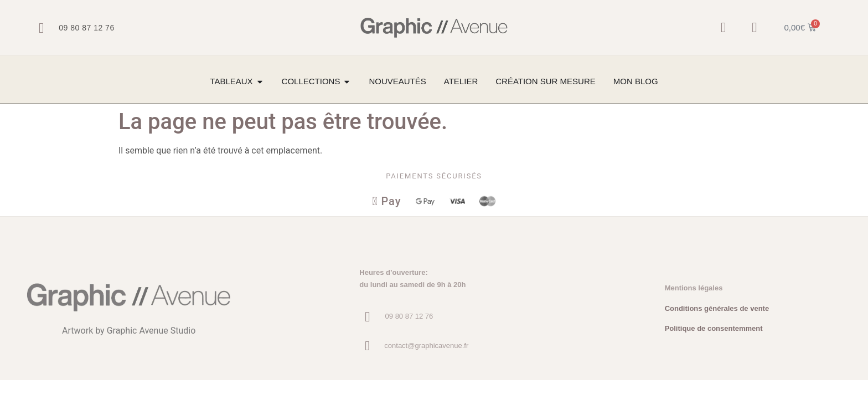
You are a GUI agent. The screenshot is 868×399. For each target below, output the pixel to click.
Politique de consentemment (714, 329)
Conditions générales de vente (717, 309)
